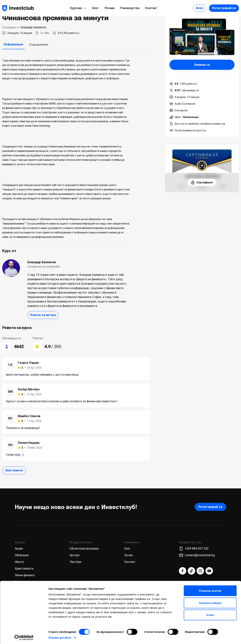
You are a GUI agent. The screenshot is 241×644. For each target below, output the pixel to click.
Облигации (22, 555)
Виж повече (14, 470)
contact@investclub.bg (197, 555)
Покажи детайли (60, 637)
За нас (129, 555)
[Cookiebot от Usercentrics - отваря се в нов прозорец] (24, 637)
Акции (19, 549)
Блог (96, 8)
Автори (74, 555)
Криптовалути (24, 569)
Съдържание (39, 45)
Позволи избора (210, 602)
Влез (200, 8)
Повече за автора (43, 315)
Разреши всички (210, 590)
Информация (13, 44)
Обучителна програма (84, 549)
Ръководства (130, 8)
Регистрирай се (224, 8)
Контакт (151, 8)
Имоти (19, 562)
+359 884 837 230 (194, 549)
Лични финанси (25, 575)
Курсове (78, 8)
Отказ (210, 614)
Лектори (75, 562)
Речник (110, 8)
